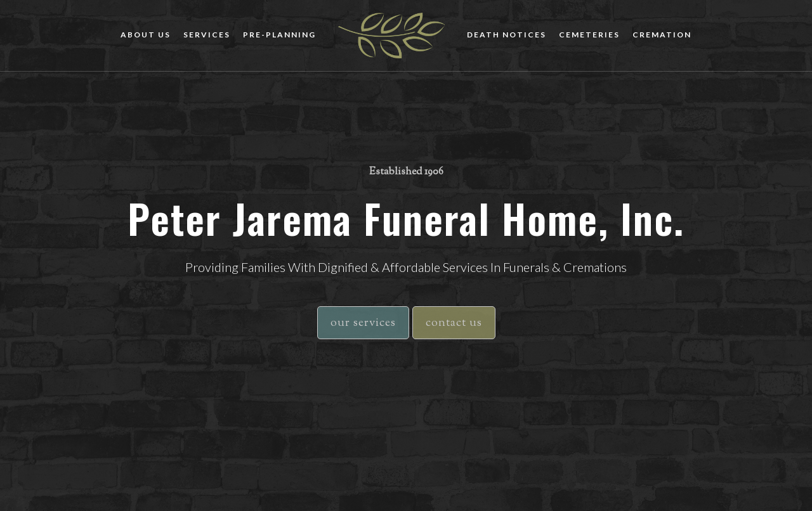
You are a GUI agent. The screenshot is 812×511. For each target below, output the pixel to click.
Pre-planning (279, 35)
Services (207, 35)
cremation (662, 35)
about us (146, 35)
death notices (507, 35)
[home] (391, 36)
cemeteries (589, 35)
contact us (454, 323)
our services (363, 323)
